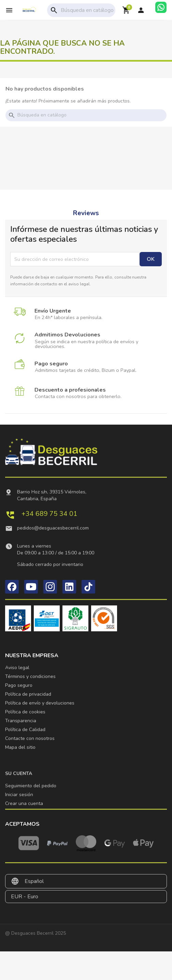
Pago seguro (19, 685)
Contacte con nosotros (30, 738)
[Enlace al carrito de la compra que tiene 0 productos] (126, 10)
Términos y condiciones (30, 676)
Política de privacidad (28, 694)
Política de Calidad (25, 730)
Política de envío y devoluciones (40, 703)
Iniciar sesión (19, 795)
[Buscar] (95, 10)
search (54, 10)
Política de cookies (25, 712)
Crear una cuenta (24, 803)
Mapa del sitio (20, 747)
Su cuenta (19, 773)
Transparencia (21, 721)
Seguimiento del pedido (31, 786)
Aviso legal (17, 668)
